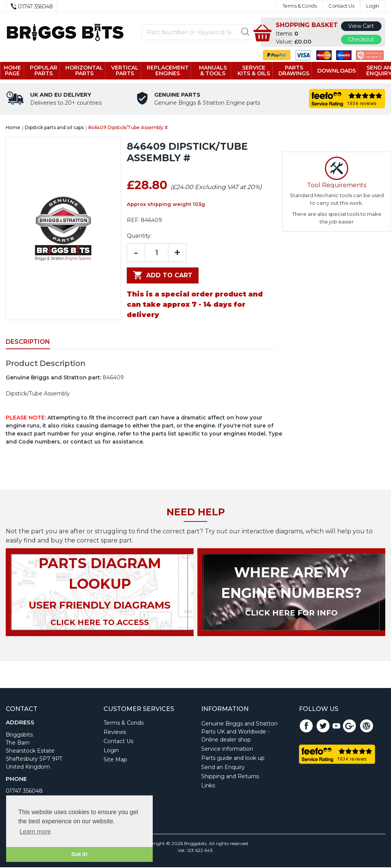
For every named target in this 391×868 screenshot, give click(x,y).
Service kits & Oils (253, 71)
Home (13, 128)
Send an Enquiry (223, 768)
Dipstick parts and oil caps (54, 128)
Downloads (334, 71)
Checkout (361, 39)
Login (373, 6)
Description (28, 343)
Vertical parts (128, 71)
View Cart (361, 26)
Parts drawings (291, 71)
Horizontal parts (88, 71)
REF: (133, 221)
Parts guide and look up (233, 759)
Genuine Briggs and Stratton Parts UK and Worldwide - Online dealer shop (239, 732)
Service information (227, 750)
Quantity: (139, 236)
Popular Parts (47, 71)
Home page (17, 71)
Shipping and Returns (230, 777)
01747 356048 (24, 792)
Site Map (115, 760)
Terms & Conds (300, 6)
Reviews (115, 733)
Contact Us (341, 6)
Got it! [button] (79, 854)
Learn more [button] (35, 832)
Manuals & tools (215, 71)
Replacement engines (171, 71)
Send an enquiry (375, 71)
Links (208, 786)
